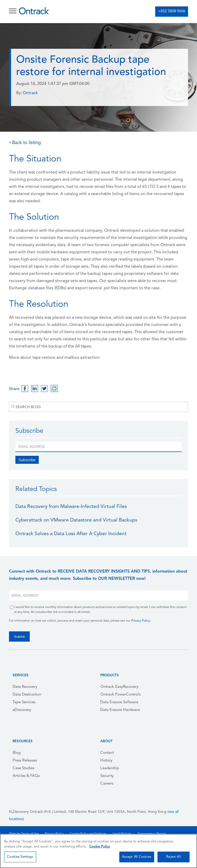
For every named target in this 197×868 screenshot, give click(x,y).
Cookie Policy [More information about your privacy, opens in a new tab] (100, 847)
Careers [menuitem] (107, 784)
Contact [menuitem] (107, 753)
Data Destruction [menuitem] (27, 695)
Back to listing (25, 143)
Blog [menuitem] (17, 753)
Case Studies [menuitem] (23, 768)
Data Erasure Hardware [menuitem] (120, 710)
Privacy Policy (141, 621)
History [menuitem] (106, 761)
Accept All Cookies (137, 857)
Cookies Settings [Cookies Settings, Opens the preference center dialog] (20, 857)
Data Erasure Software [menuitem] (119, 702)
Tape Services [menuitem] (24, 702)
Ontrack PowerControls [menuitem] (120, 695)
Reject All (173, 857)
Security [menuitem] (107, 776)
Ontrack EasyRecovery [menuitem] (119, 687)
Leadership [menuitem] (110, 768)
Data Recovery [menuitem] (25, 687)
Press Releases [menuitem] (25, 761)
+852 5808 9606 (172, 11)
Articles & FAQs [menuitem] (26, 776)
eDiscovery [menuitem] (22, 710)
